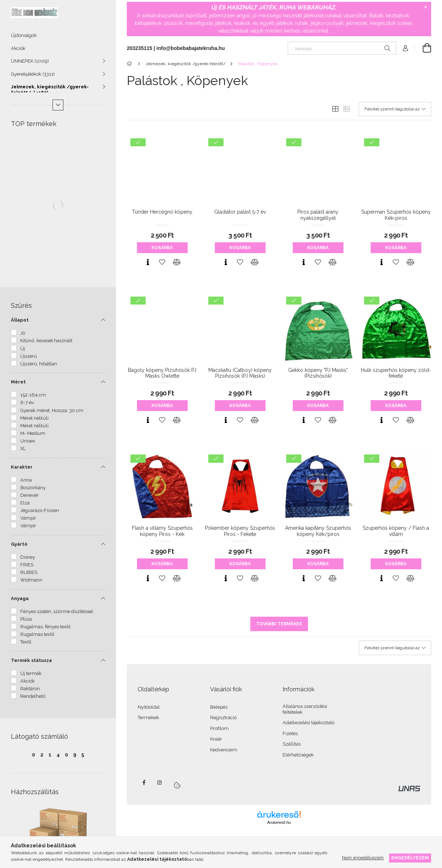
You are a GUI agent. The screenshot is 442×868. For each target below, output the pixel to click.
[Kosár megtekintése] (423, 48)
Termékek (148, 718)
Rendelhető (33, 696)
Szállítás (292, 744)
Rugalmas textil (37, 634)
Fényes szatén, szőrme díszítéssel (57, 611)
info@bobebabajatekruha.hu (191, 48)
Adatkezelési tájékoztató (308, 723)
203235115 (139, 48)
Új (23, 349)
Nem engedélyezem (363, 858)
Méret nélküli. (35, 426)
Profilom (219, 728)
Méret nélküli (34, 418)
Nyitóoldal (149, 707)
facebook (144, 783)
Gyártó (19, 544)
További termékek (279, 624)
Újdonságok (24, 35)
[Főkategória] (131, 64)
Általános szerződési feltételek (305, 709)
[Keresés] (342, 48)
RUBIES (29, 572)
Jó (23, 333)
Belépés (219, 707)
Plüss (26, 619)
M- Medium (33, 433)
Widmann (31, 580)
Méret (18, 382)
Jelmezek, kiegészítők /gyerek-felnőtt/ (50, 90)
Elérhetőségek (298, 755)
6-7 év (27, 402)
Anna (26, 480)
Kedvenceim (224, 750)
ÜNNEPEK (30, 61)
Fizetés (290, 733)
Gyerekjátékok (33, 74)
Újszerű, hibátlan (39, 364)
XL (23, 448)
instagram (160, 783)
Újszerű (29, 356)
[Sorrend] (395, 109)
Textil (26, 642)
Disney (28, 557)
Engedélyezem (410, 858)
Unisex (28, 441)
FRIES (27, 565)
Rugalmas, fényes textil (45, 627)
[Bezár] (426, 7)
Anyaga (20, 598)
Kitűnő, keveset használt (46, 341)
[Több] (58, 105)
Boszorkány (33, 488)
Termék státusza (31, 660)
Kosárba (162, 248)
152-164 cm (33, 395)
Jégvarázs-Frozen (40, 510)
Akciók (18, 48)
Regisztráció (223, 718)
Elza (25, 503)
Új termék (31, 673)
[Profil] (405, 48)
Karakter (22, 467)
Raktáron (30, 689)
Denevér (30, 495)
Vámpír (28, 518)
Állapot (20, 320)
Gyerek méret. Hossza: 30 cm (52, 410)
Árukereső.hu (279, 822)
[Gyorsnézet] (148, 262)
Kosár (216, 739)
